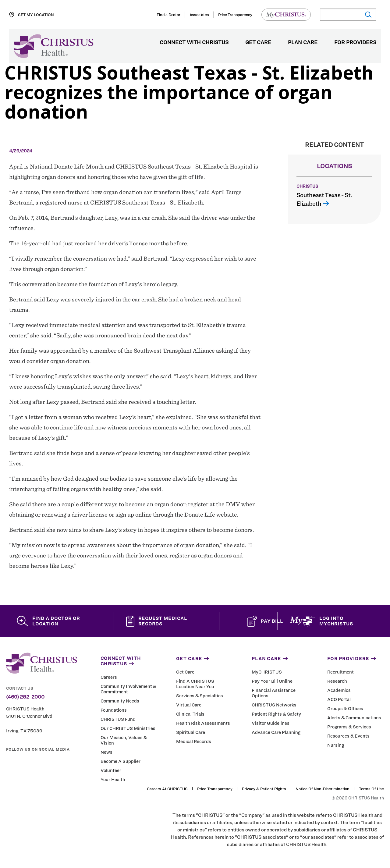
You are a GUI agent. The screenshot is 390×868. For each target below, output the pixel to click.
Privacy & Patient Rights (264, 790)
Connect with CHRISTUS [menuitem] (194, 43)
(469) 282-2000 (25, 698)
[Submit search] (368, 15)
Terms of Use (371, 790)
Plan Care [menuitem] (303, 43)
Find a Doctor (168, 15)
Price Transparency (235, 15)
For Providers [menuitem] (355, 43)
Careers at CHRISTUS (167, 790)
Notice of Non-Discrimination (323, 790)
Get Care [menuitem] (258, 43)
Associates (199, 15)
